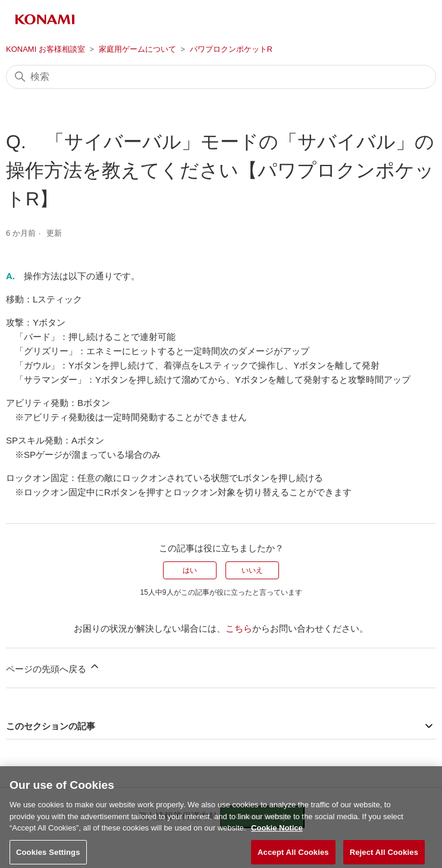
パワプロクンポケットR (231, 49)
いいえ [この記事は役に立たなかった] (252, 570)
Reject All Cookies (384, 855)
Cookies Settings (48, 855)
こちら (239, 628)
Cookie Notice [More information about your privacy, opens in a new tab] (277, 831)
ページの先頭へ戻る (53, 667)
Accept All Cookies (293, 855)
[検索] (221, 77)
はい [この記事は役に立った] (190, 570)
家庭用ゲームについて (137, 49)
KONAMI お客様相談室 (46, 49)
